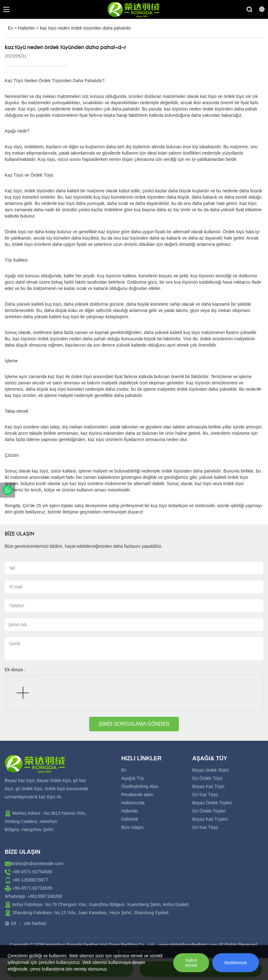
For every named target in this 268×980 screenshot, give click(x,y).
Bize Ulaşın (132, 827)
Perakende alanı (137, 795)
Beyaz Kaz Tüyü (208, 786)
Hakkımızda (133, 803)
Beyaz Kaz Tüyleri (210, 819)
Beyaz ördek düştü (211, 770)
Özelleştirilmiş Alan (140, 786)
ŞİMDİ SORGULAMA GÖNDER (134, 724)
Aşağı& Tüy (133, 778)
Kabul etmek (191, 963)
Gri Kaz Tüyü (205, 795)
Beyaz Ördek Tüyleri (212, 803)
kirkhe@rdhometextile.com (37, 864)
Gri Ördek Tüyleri (209, 811)
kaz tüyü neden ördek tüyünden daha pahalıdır (86, 28)
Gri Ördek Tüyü (207, 778)
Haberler (26, 28)
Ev (10, 28)
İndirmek (130, 819)
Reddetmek (236, 963)
